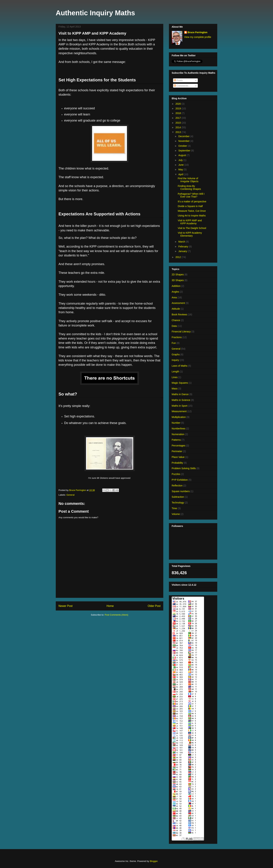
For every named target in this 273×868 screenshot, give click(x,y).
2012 (179, 257)
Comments (181, 86)
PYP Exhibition (180, 480)
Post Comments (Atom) (116, 615)
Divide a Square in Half (190, 206)
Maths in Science (181, 400)
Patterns (176, 440)
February (184, 247)
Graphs (176, 354)
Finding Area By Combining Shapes (189, 187)
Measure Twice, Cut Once (192, 211)
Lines (175, 377)
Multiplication (179, 417)
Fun (174, 343)
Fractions (177, 337)
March (182, 242)
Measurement (179, 411)
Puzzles (176, 474)
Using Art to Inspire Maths (192, 216)
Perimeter (177, 451)
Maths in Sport (180, 406)
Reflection (177, 486)
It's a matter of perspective (192, 201)
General (71, 495)
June (181, 165)
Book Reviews (179, 314)
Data (174, 326)
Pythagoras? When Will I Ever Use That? (191, 195)
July (181, 160)
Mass (175, 389)
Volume (176, 514)
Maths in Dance (180, 394)
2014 (179, 127)
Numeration (178, 434)
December (184, 136)
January (183, 251)
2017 (179, 118)
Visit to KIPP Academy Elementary (190, 234)
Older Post (154, 606)
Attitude (176, 309)
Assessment (178, 303)
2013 (179, 132)
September (185, 151)
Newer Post (66, 606)
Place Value (178, 457)
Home (110, 606)
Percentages (179, 446)
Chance (176, 320)
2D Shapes (178, 274)
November (184, 141)
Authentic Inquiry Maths (95, 13)
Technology (178, 503)
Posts (178, 80)
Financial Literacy (181, 332)
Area (174, 297)
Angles (175, 292)
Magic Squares (180, 383)
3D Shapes (178, 280)
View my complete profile (198, 37)
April (181, 174)
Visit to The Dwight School (192, 228)
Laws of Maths (180, 366)
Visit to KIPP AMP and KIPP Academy (190, 222)
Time (174, 508)
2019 (179, 108)
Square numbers (181, 491)
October (183, 146)
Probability (177, 463)
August (182, 155)
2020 (179, 104)
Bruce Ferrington (198, 32)
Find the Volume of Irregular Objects (188, 180)
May (181, 169)
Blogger (154, 861)
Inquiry (175, 360)
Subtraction (178, 497)
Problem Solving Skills (184, 468)
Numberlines (179, 429)
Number (176, 423)
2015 (179, 123)
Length (175, 372)
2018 (179, 113)
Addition (176, 286)
